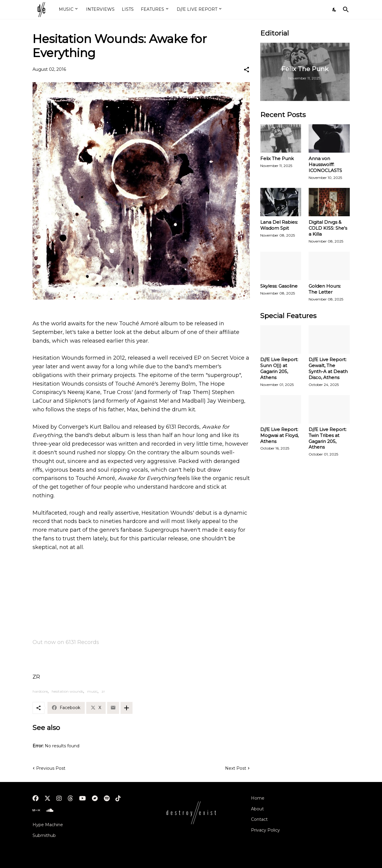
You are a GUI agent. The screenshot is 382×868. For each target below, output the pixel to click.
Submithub (44, 835)
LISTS (128, 9)
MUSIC (66, 9)
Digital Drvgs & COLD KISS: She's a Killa (328, 228)
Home (258, 798)
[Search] (345, 10)
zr (103, 691)
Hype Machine (48, 825)
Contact (259, 819)
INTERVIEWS (100, 9)
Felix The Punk (277, 158)
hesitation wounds (67, 691)
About (257, 809)
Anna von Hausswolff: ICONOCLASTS (325, 164)
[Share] (247, 70)
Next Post (236, 768)
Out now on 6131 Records (66, 642)
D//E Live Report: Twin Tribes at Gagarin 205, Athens (328, 438)
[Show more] (127, 708)
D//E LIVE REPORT (197, 9)
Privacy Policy (265, 830)
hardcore (40, 691)
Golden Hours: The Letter (325, 289)
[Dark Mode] (335, 10)
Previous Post (51, 768)
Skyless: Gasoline (279, 286)
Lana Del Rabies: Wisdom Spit (279, 225)
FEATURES (153, 9)
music (92, 691)
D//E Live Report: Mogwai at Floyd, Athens (279, 435)
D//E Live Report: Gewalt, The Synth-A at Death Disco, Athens (328, 368)
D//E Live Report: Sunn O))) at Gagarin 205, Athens (279, 368)
